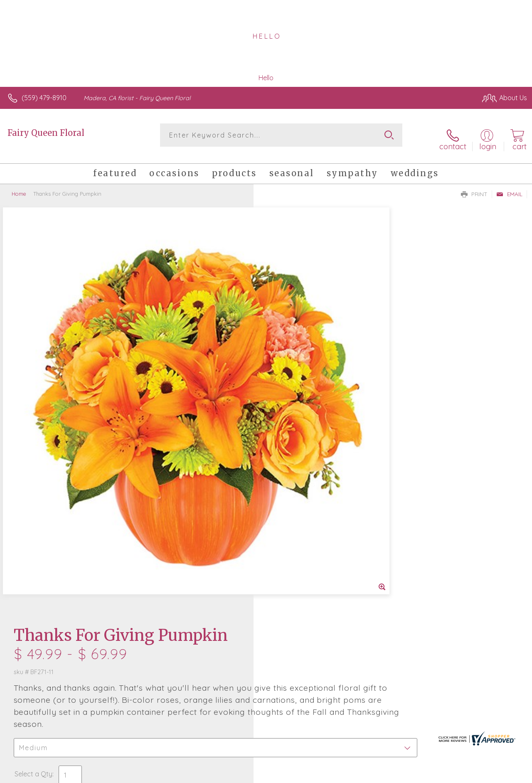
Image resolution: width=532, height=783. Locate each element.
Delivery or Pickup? (299, 399)
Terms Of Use (337, 774)
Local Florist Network (446, 774)
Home (19, 187)
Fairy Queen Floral (46, 133)
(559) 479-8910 (44, 98)
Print (474, 187)
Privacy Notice (387, 774)
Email (509, 187)
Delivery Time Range (308, 446)
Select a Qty (286, 359)
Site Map (497, 774)
